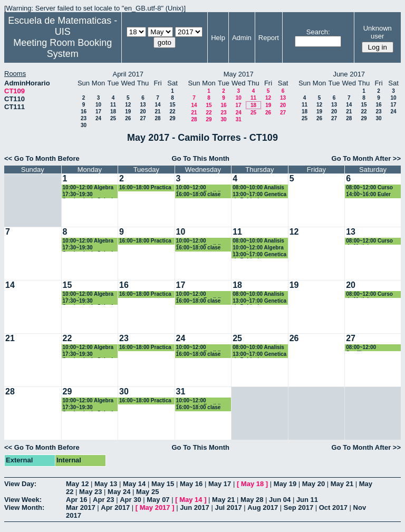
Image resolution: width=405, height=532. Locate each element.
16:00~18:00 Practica (145, 187)
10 (98, 105)
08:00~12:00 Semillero (361, 348)
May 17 (220, 484)
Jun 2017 (195, 507)
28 (157, 118)
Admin (242, 38)
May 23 (90, 492)
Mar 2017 (81, 507)
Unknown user (378, 32)
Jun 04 (280, 500)
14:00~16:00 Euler (368, 194)
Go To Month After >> (366, 158)
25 (113, 118)
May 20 (314, 484)
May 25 (147, 492)
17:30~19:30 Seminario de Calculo (90, 195)
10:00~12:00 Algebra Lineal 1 (258, 248)
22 (172, 112)
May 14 (134, 484)
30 (84, 125)
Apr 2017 (115, 507)
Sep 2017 (298, 507)
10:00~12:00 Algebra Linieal (88, 188)
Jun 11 (307, 500)
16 (84, 112)
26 (128, 118)
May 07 (158, 500)
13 (143, 105)
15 (172, 105)
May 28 (252, 500)
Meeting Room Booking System (62, 48)
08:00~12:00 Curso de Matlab (369, 188)
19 (128, 112)
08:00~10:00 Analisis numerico (258, 188)
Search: (318, 32)
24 (98, 118)
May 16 (191, 484)
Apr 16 (76, 500)
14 (157, 105)
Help (218, 38)
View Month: (24, 507)
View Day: (20, 484)
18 (113, 112)
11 (113, 105)
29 (172, 118)
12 (128, 105)
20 (143, 112)
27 (143, 118)
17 (98, 112)
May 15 (163, 484)
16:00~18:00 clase (199, 194)
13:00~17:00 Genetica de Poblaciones (259, 195)
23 (84, 118)
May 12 (77, 484)
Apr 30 (130, 500)
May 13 (106, 484)
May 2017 (155, 507)
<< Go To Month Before (42, 158)
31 (239, 119)
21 (157, 112)
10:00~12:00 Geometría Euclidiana (203, 188)
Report (269, 38)
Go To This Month (200, 158)
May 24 (119, 492)
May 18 (252, 484)
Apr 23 (103, 500)
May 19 (285, 484)
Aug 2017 (263, 507)
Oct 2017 (333, 507)
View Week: (23, 500)
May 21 (342, 484)
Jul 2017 (228, 507)
